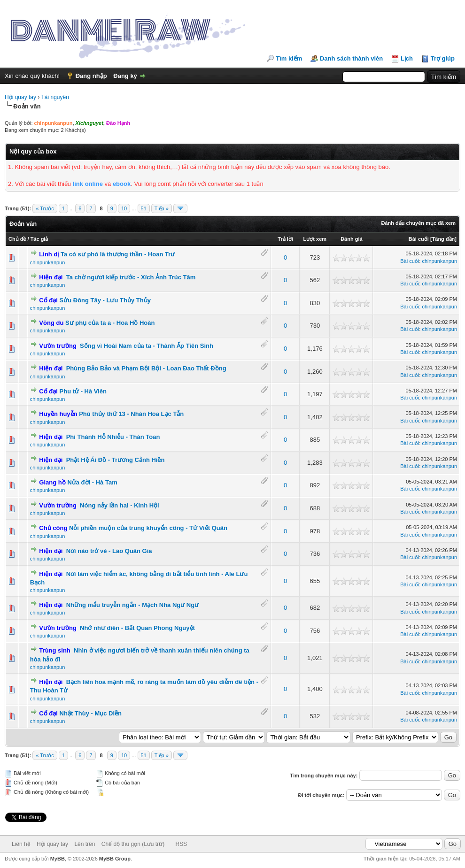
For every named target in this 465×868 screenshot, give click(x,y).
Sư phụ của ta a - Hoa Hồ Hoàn (110, 323)
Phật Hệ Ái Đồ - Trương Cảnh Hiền (116, 460)
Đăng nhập (91, 76)
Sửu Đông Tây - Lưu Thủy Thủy (105, 300)
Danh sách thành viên (351, 58)
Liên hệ (21, 844)
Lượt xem (315, 239)
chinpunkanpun (48, 262)
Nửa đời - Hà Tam (92, 482)
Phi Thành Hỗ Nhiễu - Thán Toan (113, 437)
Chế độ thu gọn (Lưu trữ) (133, 844)
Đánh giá (351, 239)
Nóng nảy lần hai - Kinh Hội (120, 505)
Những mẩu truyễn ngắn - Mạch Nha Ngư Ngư (132, 605)
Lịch (407, 58)
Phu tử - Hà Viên (83, 391)
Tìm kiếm (289, 58)
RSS (182, 844)
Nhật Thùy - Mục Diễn (91, 713)
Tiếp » (162, 208)
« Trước (45, 208)
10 (124, 208)
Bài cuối (419, 239)
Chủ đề (17, 239)
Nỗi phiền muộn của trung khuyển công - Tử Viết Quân (148, 528)
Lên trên (85, 844)
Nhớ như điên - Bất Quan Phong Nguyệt (137, 628)
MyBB (58, 859)
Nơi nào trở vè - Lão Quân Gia (109, 551)
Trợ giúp (443, 58)
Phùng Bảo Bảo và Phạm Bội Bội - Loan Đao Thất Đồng (146, 368)
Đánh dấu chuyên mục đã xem (418, 223)
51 (144, 208)
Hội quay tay (20, 97)
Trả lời (285, 239)
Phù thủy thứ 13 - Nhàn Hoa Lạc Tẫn (131, 414)
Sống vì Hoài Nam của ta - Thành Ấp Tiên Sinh (147, 346)
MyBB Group (115, 859)
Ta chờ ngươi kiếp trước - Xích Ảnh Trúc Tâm (131, 277)
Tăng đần (444, 239)
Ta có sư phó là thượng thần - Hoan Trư (118, 254)
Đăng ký (125, 76)
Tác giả (39, 239)
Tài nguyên (55, 97)
